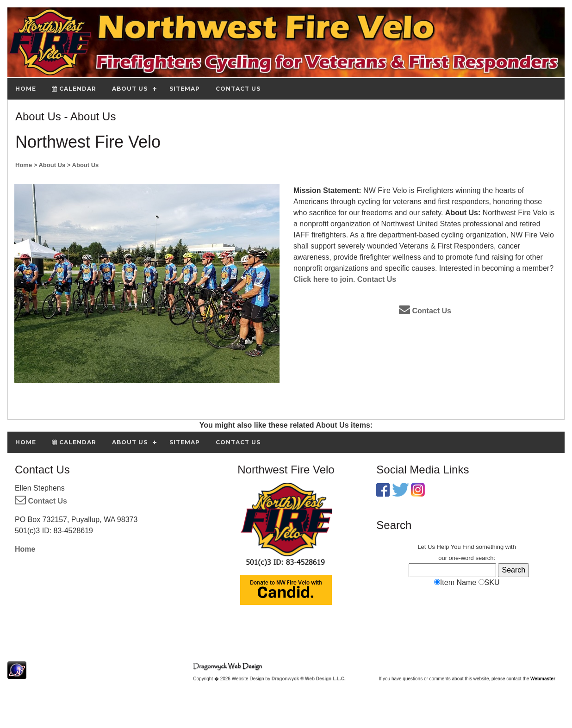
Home (25, 549)
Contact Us (377, 279)
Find (468, 547)
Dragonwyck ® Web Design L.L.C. (309, 679)
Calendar (74, 89)
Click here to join (323, 279)
